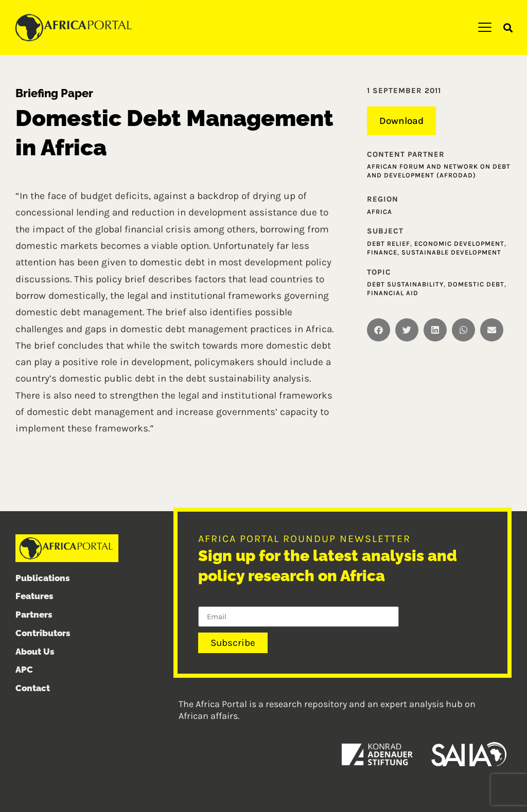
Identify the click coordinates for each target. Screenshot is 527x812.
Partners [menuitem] (34, 615)
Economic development (459, 243)
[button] (508, 28)
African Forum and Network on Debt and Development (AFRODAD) (439, 171)
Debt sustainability (405, 284)
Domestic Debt (476, 284)
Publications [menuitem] (43, 578)
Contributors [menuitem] (43, 633)
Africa (380, 212)
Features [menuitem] (34, 597)
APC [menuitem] (24, 670)
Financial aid (393, 293)
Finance (382, 252)
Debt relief (389, 243)
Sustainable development (451, 252)
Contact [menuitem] (33, 689)
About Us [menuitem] (35, 652)
